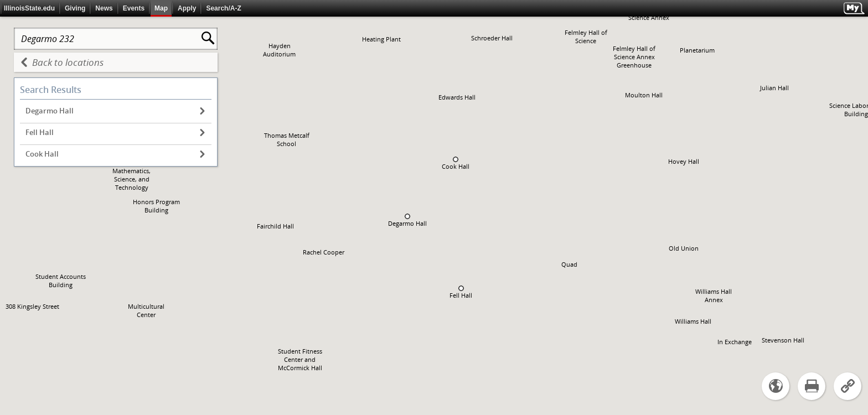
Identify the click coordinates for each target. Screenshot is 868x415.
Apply (187, 8)
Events (134, 8)
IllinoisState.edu (29, 8)
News (104, 8)
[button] (407, 216)
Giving (75, 8)
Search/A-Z (223, 8)
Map (161, 8)
